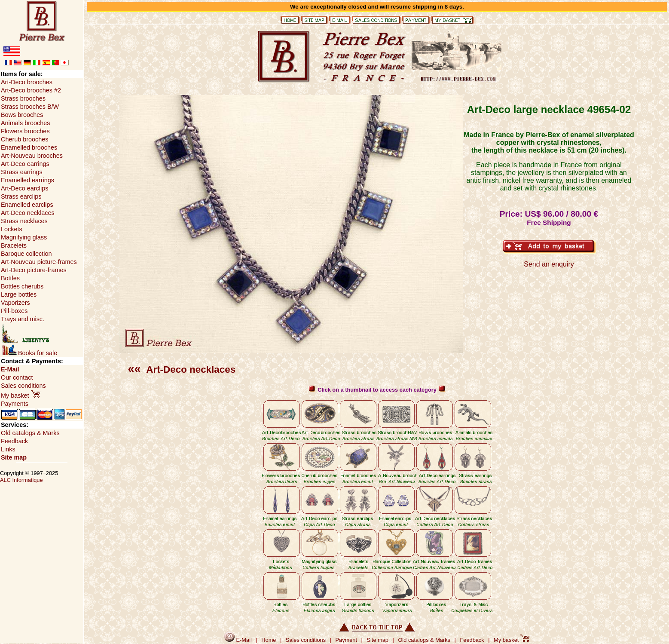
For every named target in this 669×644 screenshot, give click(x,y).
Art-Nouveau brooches (32, 156)
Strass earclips (21, 196)
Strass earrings (22, 172)
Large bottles (19, 294)
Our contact (17, 377)
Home (269, 640)
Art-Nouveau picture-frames (39, 262)
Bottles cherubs (22, 286)
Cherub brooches (24, 139)
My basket (21, 396)
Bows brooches (22, 115)
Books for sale (30, 353)
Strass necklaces (24, 221)
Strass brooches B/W (30, 107)
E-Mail (10, 369)
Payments (15, 404)
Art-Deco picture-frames (34, 270)
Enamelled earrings (27, 180)
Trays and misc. (23, 319)
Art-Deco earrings (25, 164)
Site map (14, 457)
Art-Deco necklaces (182, 370)
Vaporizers (15, 303)
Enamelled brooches (29, 147)
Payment (347, 640)
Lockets (12, 229)
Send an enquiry (549, 264)
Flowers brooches (25, 131)
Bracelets (14, 245)
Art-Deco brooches (27, 82)
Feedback (14, 441)
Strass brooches (23, 98)
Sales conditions (23, 386)
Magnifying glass (24, 237)
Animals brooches (25, 123)
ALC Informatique (21, 480)
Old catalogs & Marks (30, 433)
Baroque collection (26, 254)
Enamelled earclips (27, 205)
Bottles (10, 278)
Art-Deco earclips (24, 188)
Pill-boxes (14, 311)
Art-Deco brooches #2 (31, 90)
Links (8, 449)
